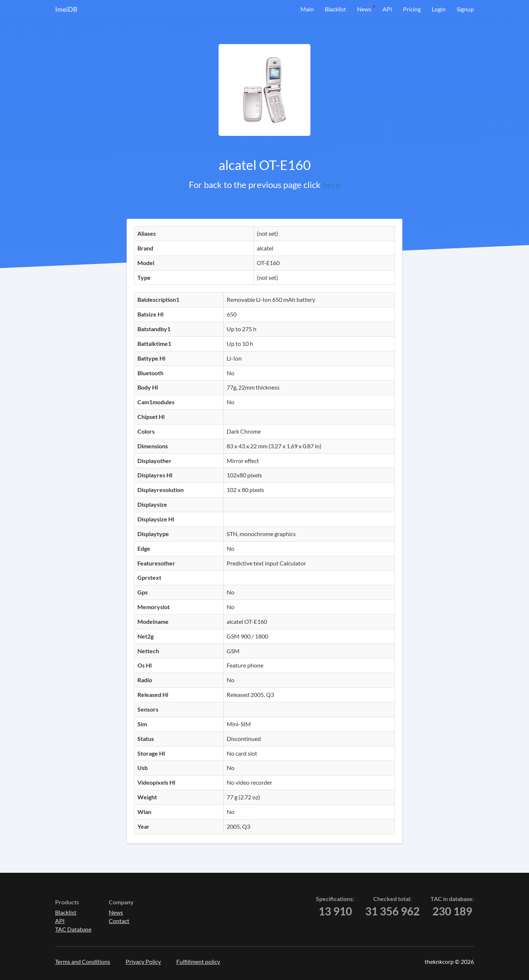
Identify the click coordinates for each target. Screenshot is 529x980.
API (387, 9)
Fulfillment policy (198, 961)
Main (307, 9)
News (364, 9)
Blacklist (335, 9)
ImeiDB (66, 9)
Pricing (412, 9)
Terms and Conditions (83, 961)
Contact (119, 921)
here (332, 185)
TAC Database (73, 929)
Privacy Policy (143, 961)
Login (439, 9)
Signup (465, 9)
